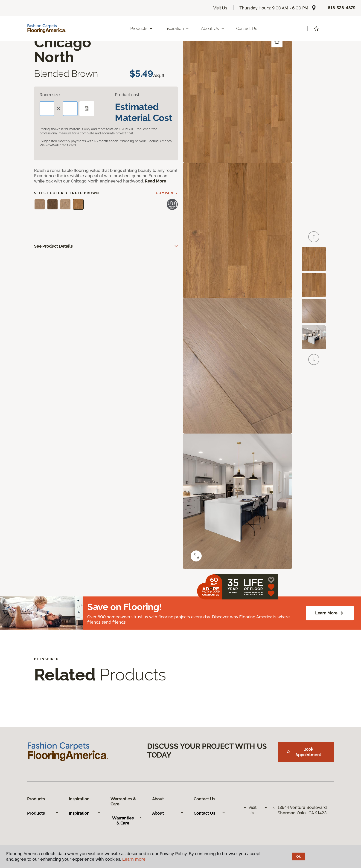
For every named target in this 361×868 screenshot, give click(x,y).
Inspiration (85, 813)
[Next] (314, 359)
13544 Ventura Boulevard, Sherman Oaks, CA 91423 (303, 810)
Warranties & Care (127, 820)
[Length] (47, 109)
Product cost (127, 95)
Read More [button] (155, 181)
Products (43, 813)
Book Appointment (304, 752)
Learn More (330, 613)
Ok (298, 856)
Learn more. (134, 859)
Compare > (167, 193)
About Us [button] (213, 28)
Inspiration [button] (177, 28)
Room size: (50, 95)
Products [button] (142, 28)
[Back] (314, 237)
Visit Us (220, 8)
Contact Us (247, 28)
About (168, 813)
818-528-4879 (342, 8)
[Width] (70, 109)
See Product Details (53, 246)
